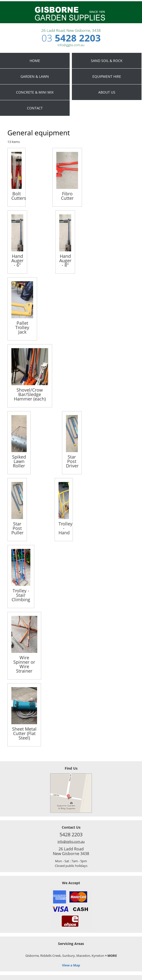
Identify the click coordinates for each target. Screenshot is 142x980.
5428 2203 (71, 38)
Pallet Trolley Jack (22, 327)
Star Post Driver (72, 461)
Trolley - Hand (64, 528)
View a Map (71, 965)
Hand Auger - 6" (17, 260)
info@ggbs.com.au (71, 841)
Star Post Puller (17, 528)
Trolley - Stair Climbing (21, 595)
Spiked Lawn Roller (19, 461)
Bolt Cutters (17, 195)
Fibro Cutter (67, 195)
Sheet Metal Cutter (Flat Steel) (24, 733)
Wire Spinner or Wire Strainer (24, 664)
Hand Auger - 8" (65, 260)
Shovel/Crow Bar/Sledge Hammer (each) (30, 394)
